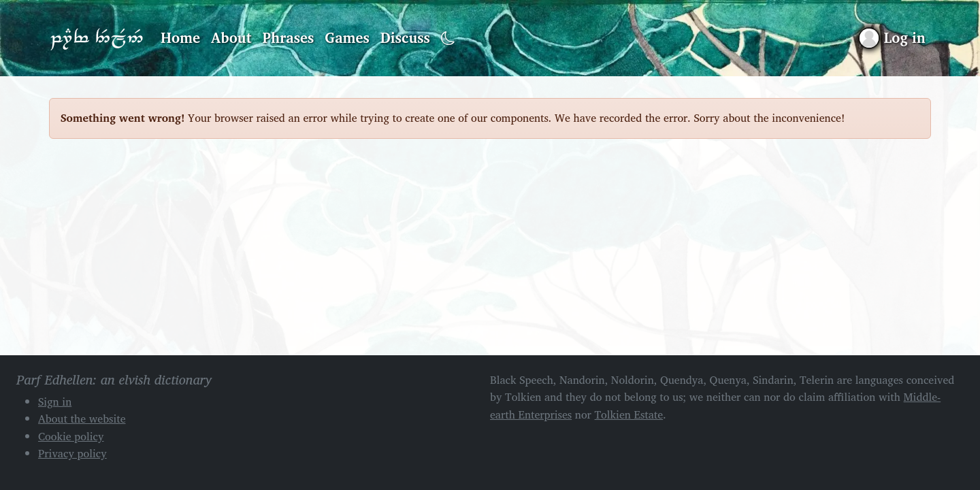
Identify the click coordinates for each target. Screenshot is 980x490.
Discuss (405, 37)
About (231, 37)
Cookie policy (71, 436)
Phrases (289, 37)
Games (347, 37)
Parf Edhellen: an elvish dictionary (97, 38)
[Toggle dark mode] (448, 38)
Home (180, 37)
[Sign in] (893, 38)
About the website (82, 419)
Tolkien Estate (629, 414)
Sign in (55, 402)
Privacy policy (72, 453)
